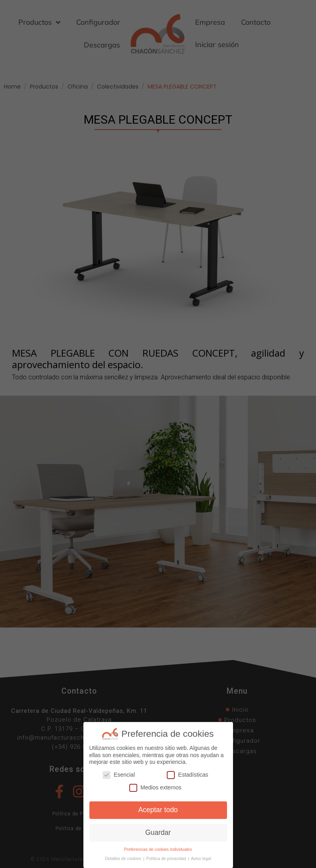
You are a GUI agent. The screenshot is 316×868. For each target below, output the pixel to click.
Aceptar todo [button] (158, 810)
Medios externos (155, 788)
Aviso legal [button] (201, 858)
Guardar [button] (158, 832)
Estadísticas (187, 775)
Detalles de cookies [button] (124, 858)
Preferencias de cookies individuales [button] (158, 849)
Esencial (119, 775)
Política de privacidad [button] (167, 858)
